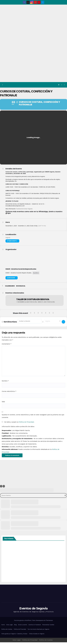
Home (3, 626)
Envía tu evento (23, 626)
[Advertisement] (33, 69)
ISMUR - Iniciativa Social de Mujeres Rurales (21, 271)
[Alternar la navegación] (64, 85)
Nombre (5, 383)
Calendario (10, 288)
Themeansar (49, 622)
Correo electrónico (9, 393)
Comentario (7, 346)
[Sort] (4, 488)
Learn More (12, 280)
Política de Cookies (7, 631)
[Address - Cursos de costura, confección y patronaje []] (30, 323)
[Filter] (1, 488)
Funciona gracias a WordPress (23, 622)
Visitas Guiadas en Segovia (37, 635)
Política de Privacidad (26, 424)
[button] (59, 85)
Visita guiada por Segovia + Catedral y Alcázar (14, 635)
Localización (11, 236)
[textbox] (35, 215)
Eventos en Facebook (35, 626)
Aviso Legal (9, 626)
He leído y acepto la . (18, 424)
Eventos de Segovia (33, 610)
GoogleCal (21, 288)
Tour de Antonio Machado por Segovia (38, 631)
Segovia (8, 239)
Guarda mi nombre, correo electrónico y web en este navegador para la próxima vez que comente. (33, 418)
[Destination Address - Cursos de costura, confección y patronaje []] (52, 323)
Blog (15, 626)
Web (3, 403)
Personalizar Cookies (48, 626)
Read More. (36, 275)
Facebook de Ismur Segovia (24, 210)
